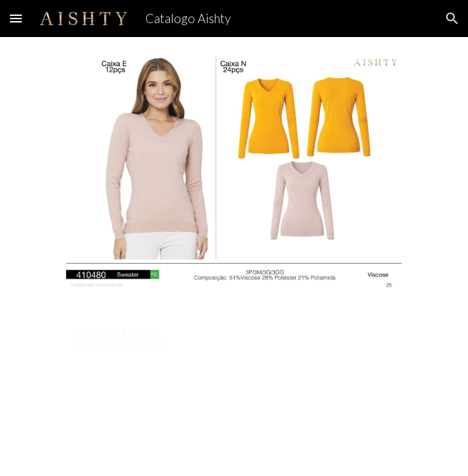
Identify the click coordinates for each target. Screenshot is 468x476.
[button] (16, 18)
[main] (234, 340)
